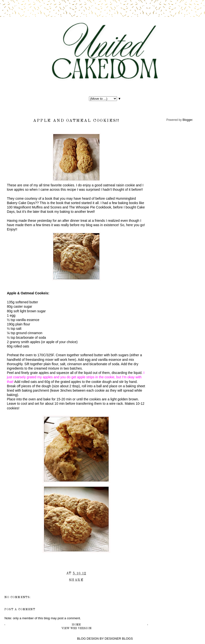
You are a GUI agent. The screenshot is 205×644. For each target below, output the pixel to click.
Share (76, 580)
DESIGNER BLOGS (119, 639)
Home (76, 625)
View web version (76, 628)
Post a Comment (20, 610)
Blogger (187, 120)
